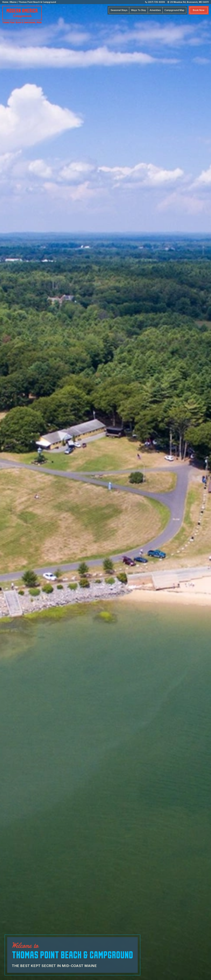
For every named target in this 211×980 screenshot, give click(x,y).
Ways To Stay (138, 10)
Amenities (155, 10)
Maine (13, 2)
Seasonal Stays (119, 10)
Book (199, 10)
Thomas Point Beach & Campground (37, 2)
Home (5, 2)
